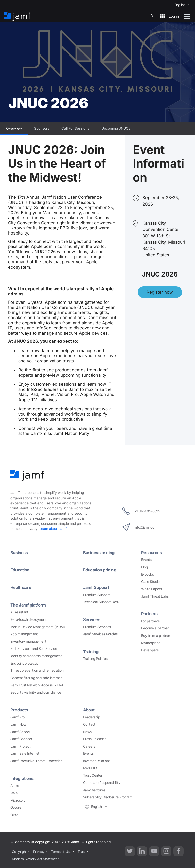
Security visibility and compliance (36, 692)
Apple (15, 785)
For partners (150, 621)
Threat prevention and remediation (37, 670)
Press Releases (95, 738)
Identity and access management (36, 655)
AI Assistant (19, 612)
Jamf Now (18, 724)
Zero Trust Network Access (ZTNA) (38, 685)
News (87, 731)
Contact (89, 724)
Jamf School (20, 731)
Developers (150, 650)
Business (19, 553)
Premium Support (96, 594)
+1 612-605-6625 (141, 511)
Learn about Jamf (53, 529)
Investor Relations (97, 760)
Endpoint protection (25, 663)
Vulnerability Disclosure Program (108, 797)
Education (20, 570)
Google (16, 807)
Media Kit (90, 767)
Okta (14, 814)
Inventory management (28, 641)
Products (19, 709)
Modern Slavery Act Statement (35, 857)
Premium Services (97, 626)
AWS (14, 792)
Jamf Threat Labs (155, 596)
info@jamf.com (139, 527)
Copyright (19, 850)
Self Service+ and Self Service (34, 648)
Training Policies (95, 658)
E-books (148, 574)
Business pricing (99, 553)
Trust (81, 850)
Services (92, 619)
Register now (160, 292)
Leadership (92, 717)
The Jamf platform (29, 604)
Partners (150, 614)
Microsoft (18, 800)
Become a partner (155, 628)
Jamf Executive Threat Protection (36, 760)
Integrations (22, 778)
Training (91, 651)
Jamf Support (97, 587)
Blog (144, 567)
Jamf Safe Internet (25, 753)
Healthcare (21, 587)
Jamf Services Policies (100, 633)
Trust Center (93, 775)
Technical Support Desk (101, 602)
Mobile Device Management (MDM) (38, 626)
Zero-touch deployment (29, 619)
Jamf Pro (17, 717)
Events (146, 560)
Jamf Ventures (94, 789)
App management (24, 633)
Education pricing (100, 570)
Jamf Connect (21, 738)
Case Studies (151, 582)
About (89, 709)
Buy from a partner (156, 635)
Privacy (39, 850)
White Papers (152, 589)
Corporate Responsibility (102, 782)
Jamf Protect (21, 746)
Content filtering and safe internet (36, 677)
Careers (89, 746)
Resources (152, 553)
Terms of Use (61, 850)
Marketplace (151, 643)
